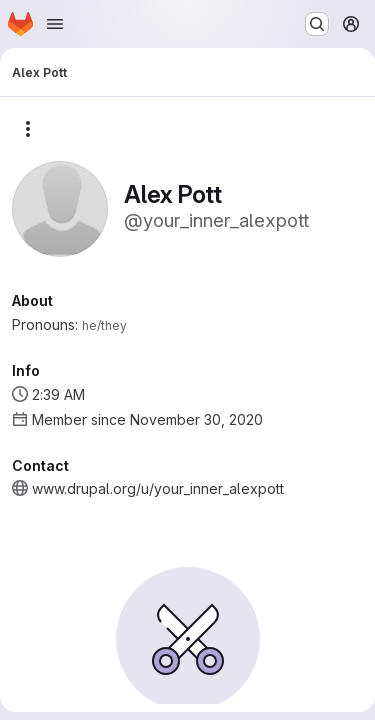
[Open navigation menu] (55, 24)
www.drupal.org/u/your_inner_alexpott (158, 488)
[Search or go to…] (317, 24)
